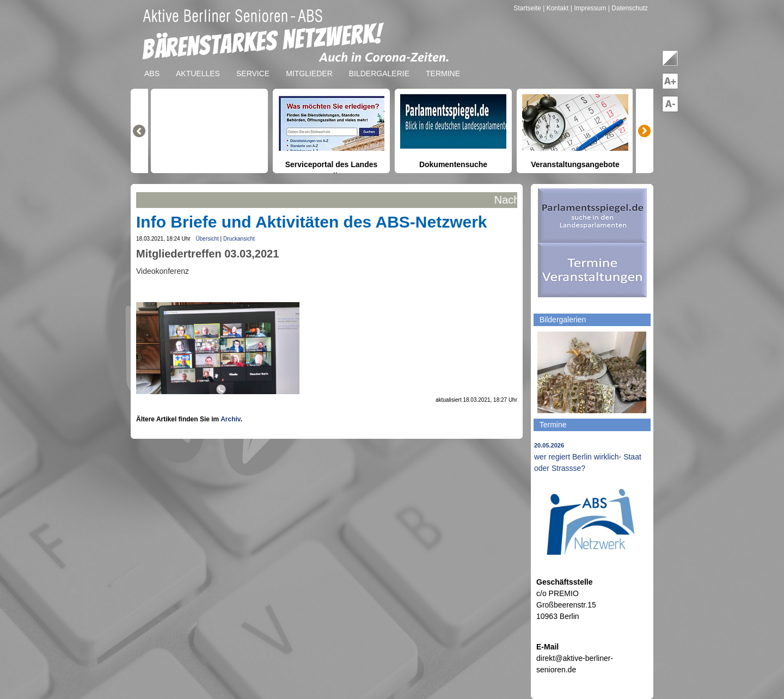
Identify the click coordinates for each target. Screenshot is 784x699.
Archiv (230, 419)
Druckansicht (239, 239)
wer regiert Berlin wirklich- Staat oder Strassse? (588, 457)
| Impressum (589, 8)
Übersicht (207, 239)
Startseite (528, 8)
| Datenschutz (628, 8)
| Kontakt (556, 8)
